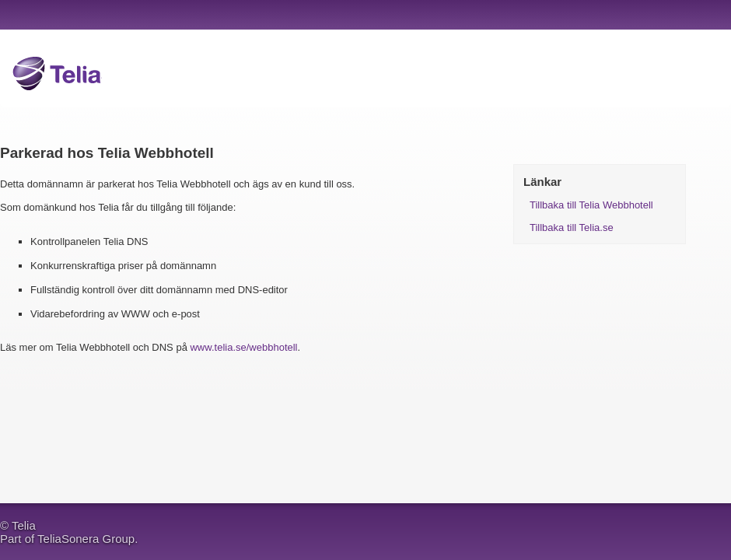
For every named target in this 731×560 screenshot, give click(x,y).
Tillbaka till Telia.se (572, 227)
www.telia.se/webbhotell (243, 347)
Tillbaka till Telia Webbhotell (591, 205)
